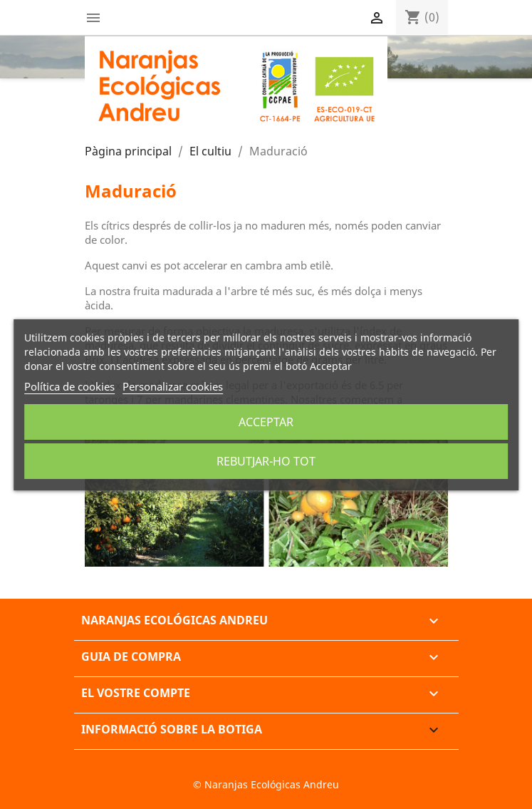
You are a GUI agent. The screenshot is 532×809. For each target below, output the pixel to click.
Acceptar (266, 422)
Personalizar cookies (173, 386)
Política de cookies (69, 386)
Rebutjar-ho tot (266, 461)
